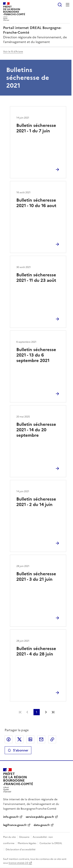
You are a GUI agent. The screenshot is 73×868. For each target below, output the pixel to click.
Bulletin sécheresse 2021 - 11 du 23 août (36, 278)
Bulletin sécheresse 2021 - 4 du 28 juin (36, 651)
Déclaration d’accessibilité (21, 850)
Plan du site (9, 837)
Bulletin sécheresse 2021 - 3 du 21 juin (36, 577)
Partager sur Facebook (9, 739)
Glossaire (24, 837)
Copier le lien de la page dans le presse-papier (52, 739)
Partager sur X (19, 739)
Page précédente (27, 712)
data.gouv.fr (42, 825)
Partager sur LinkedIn (30, 739)
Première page (20, 712)
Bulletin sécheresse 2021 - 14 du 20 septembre (36, 430)
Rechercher (60, 5)
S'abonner (18, 750)
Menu (68, 5)
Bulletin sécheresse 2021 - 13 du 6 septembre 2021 (36, 355)
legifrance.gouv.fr (15, 825)
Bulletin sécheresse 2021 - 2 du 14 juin (36, 502)
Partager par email (41, 739)
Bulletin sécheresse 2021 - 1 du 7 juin (36, 128)
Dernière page (53, 712)
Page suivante (46, 712)
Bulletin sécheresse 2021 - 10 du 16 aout (36, 203)
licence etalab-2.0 (18, 863)
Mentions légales (27, 843)
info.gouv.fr (11, 817)
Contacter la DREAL (51, 843)
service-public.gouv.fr (40, 817)
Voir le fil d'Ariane (13, 52)
